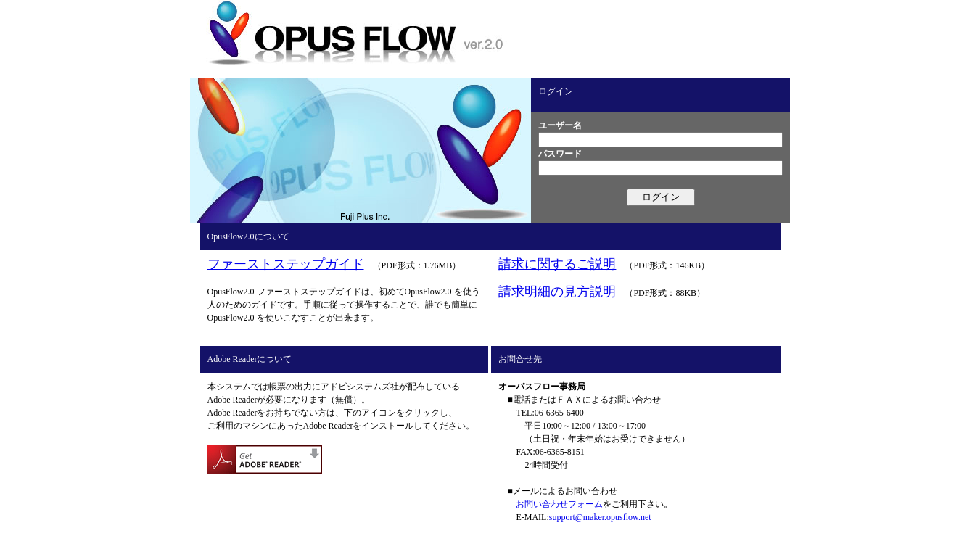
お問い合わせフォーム (559, 504)
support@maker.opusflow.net (600, 517)
